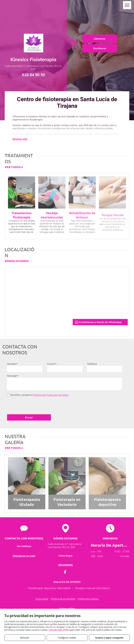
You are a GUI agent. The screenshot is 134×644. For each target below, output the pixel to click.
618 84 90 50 (33, 75)
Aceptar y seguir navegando (109, 638)
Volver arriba (67, 598)
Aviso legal (42, 588)
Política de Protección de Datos (51, 395)
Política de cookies (88, 588)
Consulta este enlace (59, 630)
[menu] (127, 5)
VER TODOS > (14, 167)
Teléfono (92, 364)
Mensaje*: (13, 376)
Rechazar (25, 638)
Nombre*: (13, 364)
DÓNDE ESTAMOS (17, 261)
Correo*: (52, 364)
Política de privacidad (63, 588)
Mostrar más (20, 139)
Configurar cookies (67, 638)
